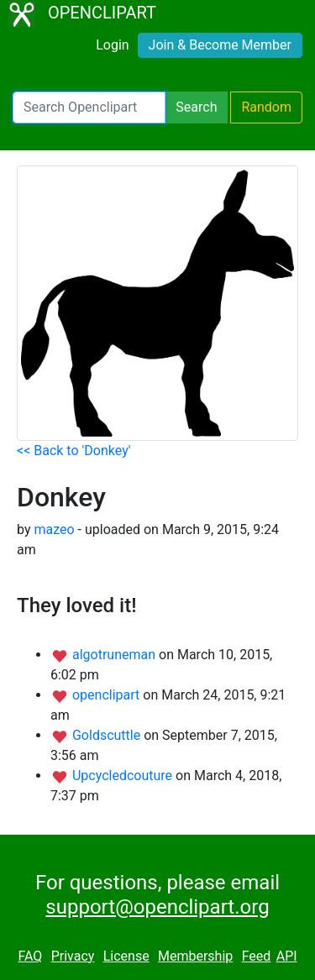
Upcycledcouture (124, 776)
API (287, 956)
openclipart (108, 695)
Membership (195, 956)
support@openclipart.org (157, 907)
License (126, 956)
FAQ (30, 956)
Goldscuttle (108, 735)
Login (112, 45)
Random (266, 107)
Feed (257, 956)
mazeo (54, 529)
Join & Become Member (220, 45)
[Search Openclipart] (89, 107)
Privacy (73, 956)
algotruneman (115, 655)
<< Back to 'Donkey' (74, 451)
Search (196, 107)
